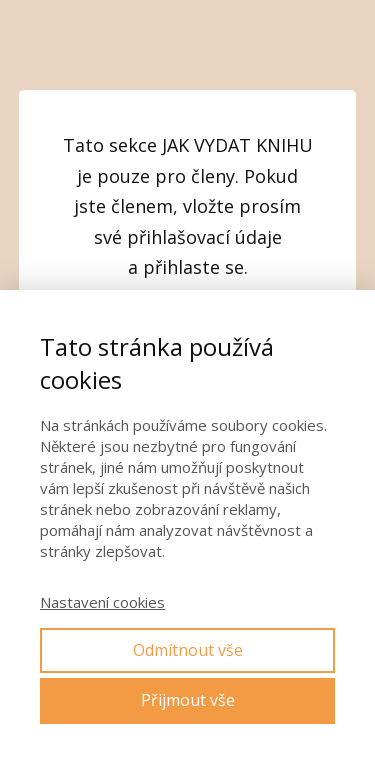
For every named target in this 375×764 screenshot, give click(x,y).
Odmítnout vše (188, 650)
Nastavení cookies (102, 602)
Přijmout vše (188, 700)
